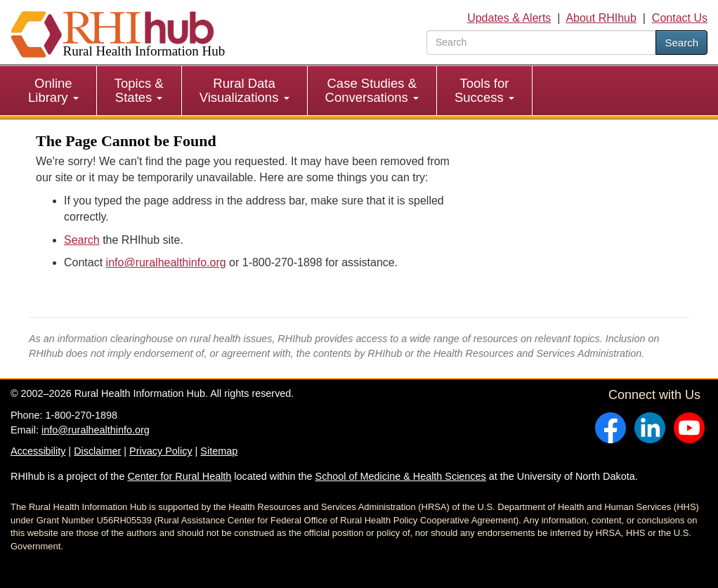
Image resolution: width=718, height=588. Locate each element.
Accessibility (38, 451)
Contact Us (680, 18)
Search (681, 43)
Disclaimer (97, 451)
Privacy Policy (161, 451)
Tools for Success (484, 90)
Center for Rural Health (179, 476)
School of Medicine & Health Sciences (401, 476)
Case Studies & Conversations (372, 90)
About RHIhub (601, 18)
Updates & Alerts (509, 18)
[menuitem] (54, 91)
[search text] (541, 43)
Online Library (53, 90)
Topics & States (139, 90)
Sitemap (219, 451)
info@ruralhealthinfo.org (166, 262)
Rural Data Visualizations (244, 90)
